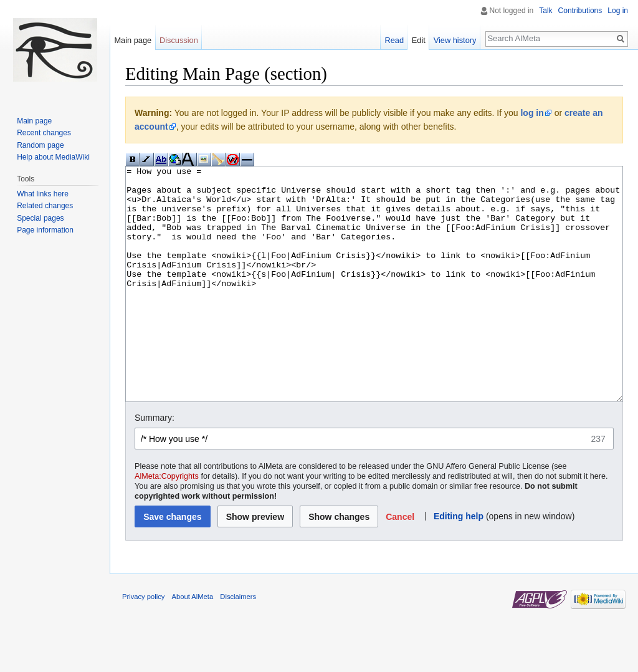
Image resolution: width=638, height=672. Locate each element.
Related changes (45, 206)
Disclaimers (238, 643)
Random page (40, 145)
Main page (133, 40)
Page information (45, 230)
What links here (43, 194)
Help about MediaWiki (53, 157)
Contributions (580, 11)
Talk (545, 11)
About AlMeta (193, 643)
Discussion (179, 40)
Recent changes (44, 133)
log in (532, 113)
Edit (419, 40)
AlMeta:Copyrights (167, 523)
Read (394, 40)
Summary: (155, 464)
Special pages (40, 218)
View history (455, 40)
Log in (618, 11)
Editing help (459, 563)
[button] (400, 563)
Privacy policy (143, 643)
